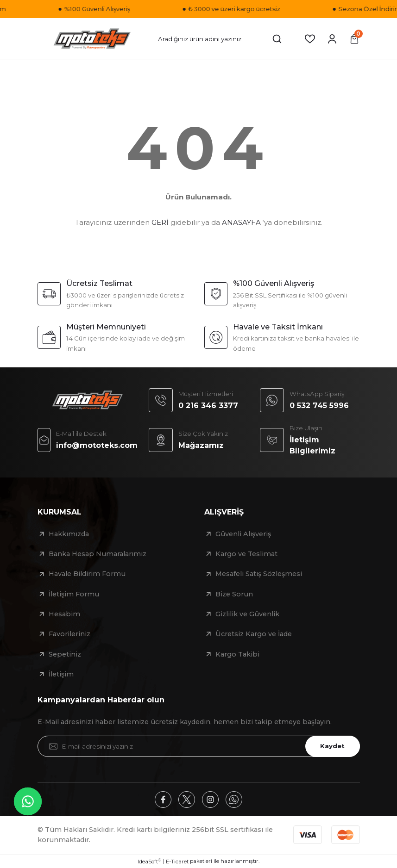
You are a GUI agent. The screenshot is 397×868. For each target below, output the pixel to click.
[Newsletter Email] (199, 746)
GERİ (160, 222)
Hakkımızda (69, 534)
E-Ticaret (177, 862)
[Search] (220, 39)
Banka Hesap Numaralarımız (98, 554)
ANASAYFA (241, 222)
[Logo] (92, 39)
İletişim (61, 674)
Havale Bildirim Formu (87, 574)
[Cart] (354, 39)
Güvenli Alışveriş (243, 534)
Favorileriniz (69, 634)
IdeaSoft (149, 861)
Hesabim (64, 614)
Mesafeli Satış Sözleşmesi (259, 574)
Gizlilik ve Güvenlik (247, 614)
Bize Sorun (234, 594)
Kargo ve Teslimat (246, 554)
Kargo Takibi (237, 654)
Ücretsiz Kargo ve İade (254, 634)
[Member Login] (332, 39)
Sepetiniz (65, 654)
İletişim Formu (74, 594)
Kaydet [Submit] (332, 746)
